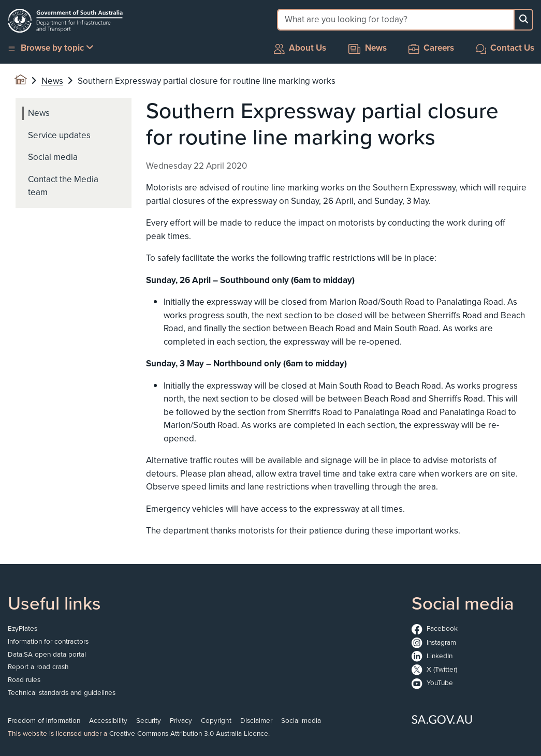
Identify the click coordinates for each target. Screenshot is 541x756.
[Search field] (396, 20)
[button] (52, 48)
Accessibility (108, 720)
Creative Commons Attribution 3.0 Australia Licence (189, 733)
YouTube (432, 683)
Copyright (216, 720)
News (368, 48)
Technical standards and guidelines (62, 692)
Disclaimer (256, 720)
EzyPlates (23, 628)
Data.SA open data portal (47, 654)
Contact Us (506, 48)
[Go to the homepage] (65, 21)
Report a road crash (38, 666)
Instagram (434, 642)
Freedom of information (44, 720)
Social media (301, 720)
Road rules (24, 679)
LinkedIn (432, 656)
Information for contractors (48, 641)
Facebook (435, 628)
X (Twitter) (434, 669)
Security (149, 720)
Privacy (181, 720)
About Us (300, 48)
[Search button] (523, 20)
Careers (431, 48)
